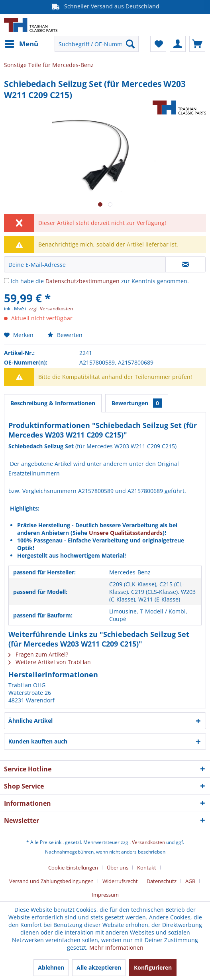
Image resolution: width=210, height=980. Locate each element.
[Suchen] (130, 44)
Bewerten (65, 335)
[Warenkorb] (197, 44)
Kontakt (147, 868)
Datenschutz (162, 881)
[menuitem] (21, 44)
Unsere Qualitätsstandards (126, 533)
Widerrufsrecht (120, 881)
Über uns (118, 868)
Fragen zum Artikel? (38, 654)
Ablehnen (51, 967)
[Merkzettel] (158, 44)
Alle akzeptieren (99, 967)
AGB (190, 881)
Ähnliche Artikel (30, 721)
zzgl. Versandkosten (51, 309)
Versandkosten (148, 842)
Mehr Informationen (116, 947)
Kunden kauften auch (38, 741)
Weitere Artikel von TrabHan (50, 662)
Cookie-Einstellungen (73, 868)
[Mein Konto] (178, 44)
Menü (22, 43)
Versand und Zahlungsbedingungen (51, 881)
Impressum (105, 895)
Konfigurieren (153, 967)
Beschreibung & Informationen (53, 403)
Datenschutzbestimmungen (82, 281)
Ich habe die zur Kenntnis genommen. (100, 281)
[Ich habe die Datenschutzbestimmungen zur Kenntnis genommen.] (7, 281)
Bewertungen (137, 403)
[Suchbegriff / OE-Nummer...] (97, 44)
